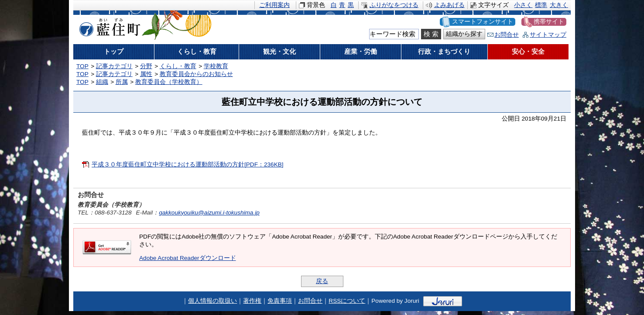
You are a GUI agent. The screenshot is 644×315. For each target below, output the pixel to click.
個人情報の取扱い (212, 301)
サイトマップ (548, 35)
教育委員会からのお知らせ (196, 74)
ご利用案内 (274, 5)
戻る (322, 281)
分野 (146, 66)
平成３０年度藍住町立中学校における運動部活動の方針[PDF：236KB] (188, 164)
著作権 (252, 301)
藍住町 (108, 26)
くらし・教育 (178, 66)
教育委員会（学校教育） (169, 82)
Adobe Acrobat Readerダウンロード (188, 258)
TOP (82, 66)
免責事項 (280, 301)
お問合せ (507, 35)
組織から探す (464, 34)
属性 (146, 74)
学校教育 (216, 66)
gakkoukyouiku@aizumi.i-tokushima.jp (209, 213)
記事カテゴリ (114, 66)
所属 (122, 82)
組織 (102, 82)
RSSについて (347, 301)
